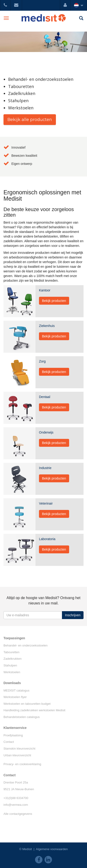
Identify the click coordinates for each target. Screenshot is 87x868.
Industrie (45, 468)
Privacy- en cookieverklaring (22, 764)
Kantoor (45, 290)
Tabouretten (11, 652)
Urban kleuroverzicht (17, 755)
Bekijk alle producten (30, 120)
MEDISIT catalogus (16, 690)
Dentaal (45, 397)
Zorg (42, 361)
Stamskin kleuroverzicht (19, 749)
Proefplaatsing (13, 735)
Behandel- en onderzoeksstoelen (26, 645)
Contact (9, 742)
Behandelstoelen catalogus (22, 717)
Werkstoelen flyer (15, 697)
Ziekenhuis (47, 326)
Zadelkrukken (13, 659)
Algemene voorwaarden (52, 849)
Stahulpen (10, 665)
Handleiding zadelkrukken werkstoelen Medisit (34, 710)
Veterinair (46, 503)
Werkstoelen (12, 672)
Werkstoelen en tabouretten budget (27, 704)
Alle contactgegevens (18, 814)
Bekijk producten (54, 301)
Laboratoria (47, 539)
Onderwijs (46, 432)
